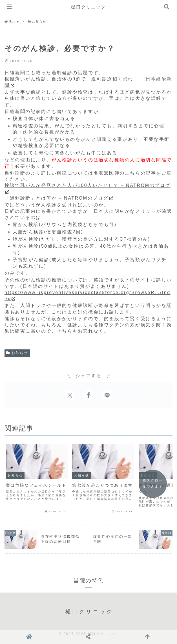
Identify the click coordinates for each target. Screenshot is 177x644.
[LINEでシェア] (107, 395)
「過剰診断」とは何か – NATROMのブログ (59, 198)
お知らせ (17, 353)
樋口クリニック (88, 7)
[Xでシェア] (70, 395)
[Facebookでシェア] (88, 395)
